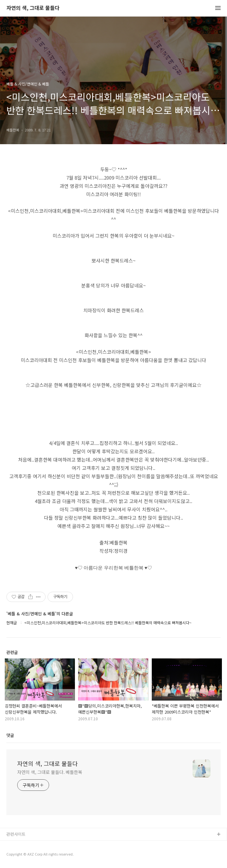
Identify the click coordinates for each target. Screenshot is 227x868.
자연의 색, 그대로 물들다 (33, 8)
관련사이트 (16, 834)
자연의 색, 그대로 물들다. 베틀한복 (50, 772)
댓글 (10, 735)
